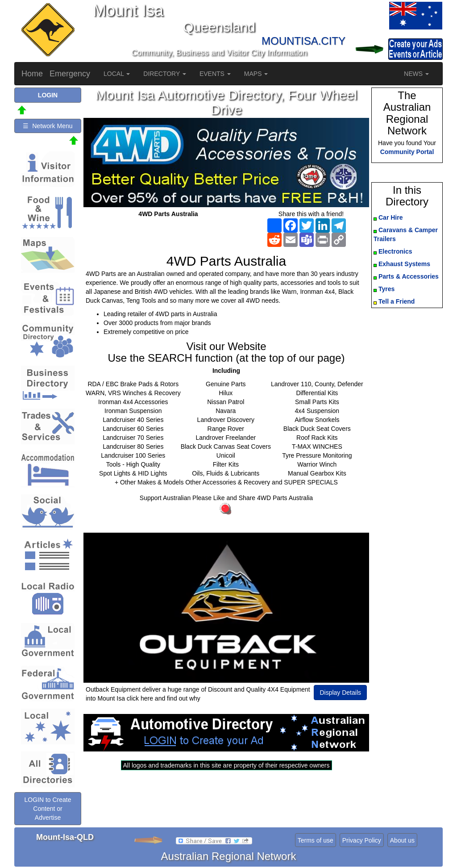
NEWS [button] (416, 74)
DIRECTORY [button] (165, 74)
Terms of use (316, 840)
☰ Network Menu (48, 126)
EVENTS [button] (215, 74)
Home (32, 74)
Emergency (70, 74)
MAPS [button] (256, 74)
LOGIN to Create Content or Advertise (48, 809)
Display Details (340, 693)
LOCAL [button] (117, 74)
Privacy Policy (362, 840)
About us (402, 840)
